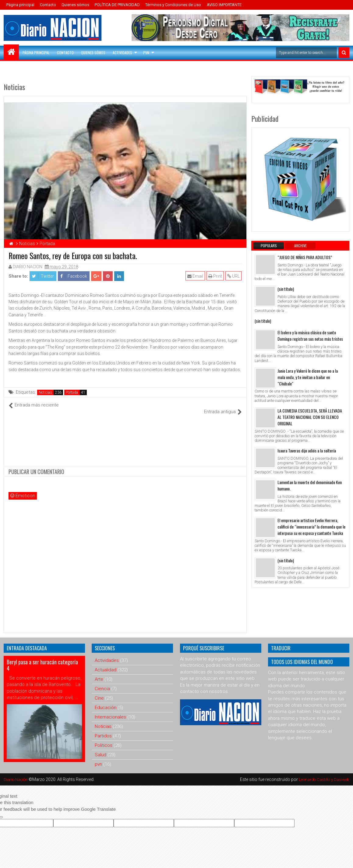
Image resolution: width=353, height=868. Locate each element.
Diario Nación (17, 773)
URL (234, 276)
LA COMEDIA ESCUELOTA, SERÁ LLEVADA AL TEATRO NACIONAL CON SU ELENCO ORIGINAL (310, 417)
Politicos (104, 739)
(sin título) (286, 289)
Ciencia (102, 682)
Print (215, 276)
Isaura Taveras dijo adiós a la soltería (307, 450)
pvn (98, 757)
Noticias (45, 392)
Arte (99, 673)
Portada (72, 392)
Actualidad (106, 663)
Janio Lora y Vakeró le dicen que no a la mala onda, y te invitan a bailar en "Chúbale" (308, 377)
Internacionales (110, 710)
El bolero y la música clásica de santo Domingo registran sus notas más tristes (310, 336)
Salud (101, 748)
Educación (106, 701)
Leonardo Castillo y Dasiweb (322, 773)
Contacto (48, 5)
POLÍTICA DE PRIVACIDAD (117, 5)
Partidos (103, 729)
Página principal (20, 5)
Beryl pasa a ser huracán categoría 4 (42, 659)
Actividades (122, 53)
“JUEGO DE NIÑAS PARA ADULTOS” (305, 257)
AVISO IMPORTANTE (224, 5)
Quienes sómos (75, 5)
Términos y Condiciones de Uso (173, 5)
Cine (99, 691)
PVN (146, 53)
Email (196, 276)
